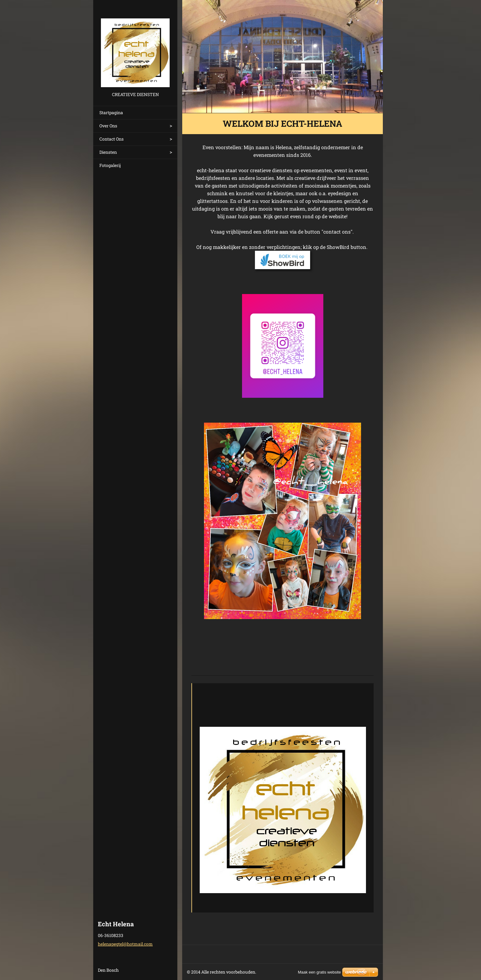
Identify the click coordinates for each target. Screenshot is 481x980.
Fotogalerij (110, 165)
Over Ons (108, 126)
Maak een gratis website (319, 972)
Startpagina (111, 112)
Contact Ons (112, 139)
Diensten (108, 152)
